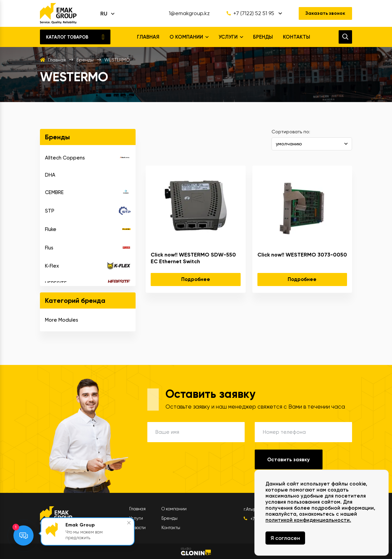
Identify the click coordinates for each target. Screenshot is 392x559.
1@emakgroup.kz (189, 13)
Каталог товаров (67, 37)
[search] (345, 37)
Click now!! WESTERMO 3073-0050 (302, 255)
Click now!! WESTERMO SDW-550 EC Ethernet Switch (193, 258)
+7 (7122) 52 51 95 (250, 13)
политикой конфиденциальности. (308, 520)
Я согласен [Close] (285, 538)
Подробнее (196, 279)
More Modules (62, 320)
